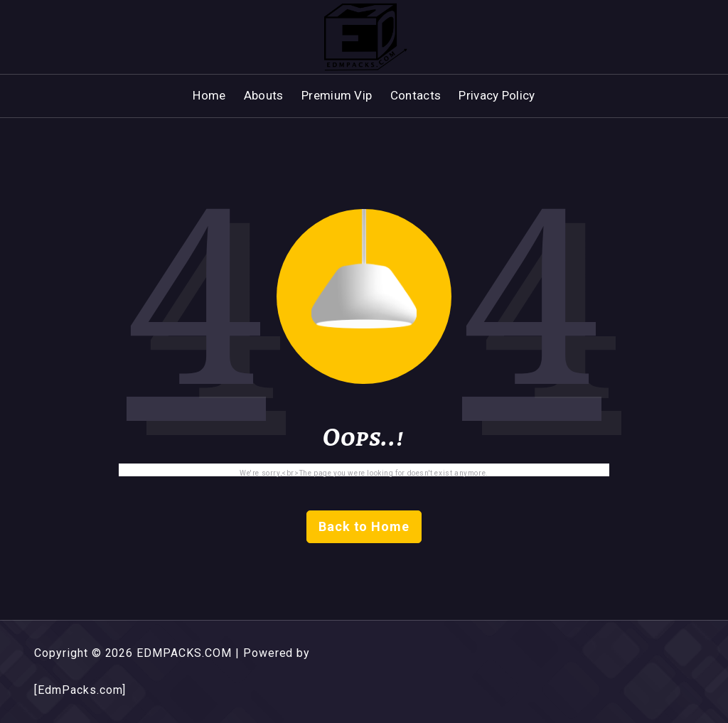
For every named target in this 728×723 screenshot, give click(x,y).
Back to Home (364, 526)
